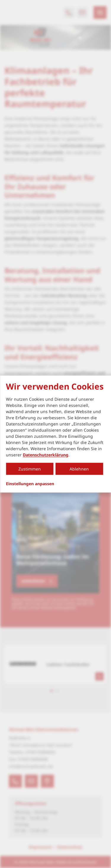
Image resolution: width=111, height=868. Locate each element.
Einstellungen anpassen (30, 483)
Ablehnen (79, 469)
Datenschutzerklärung (46, 454)
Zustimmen (30, 469)
